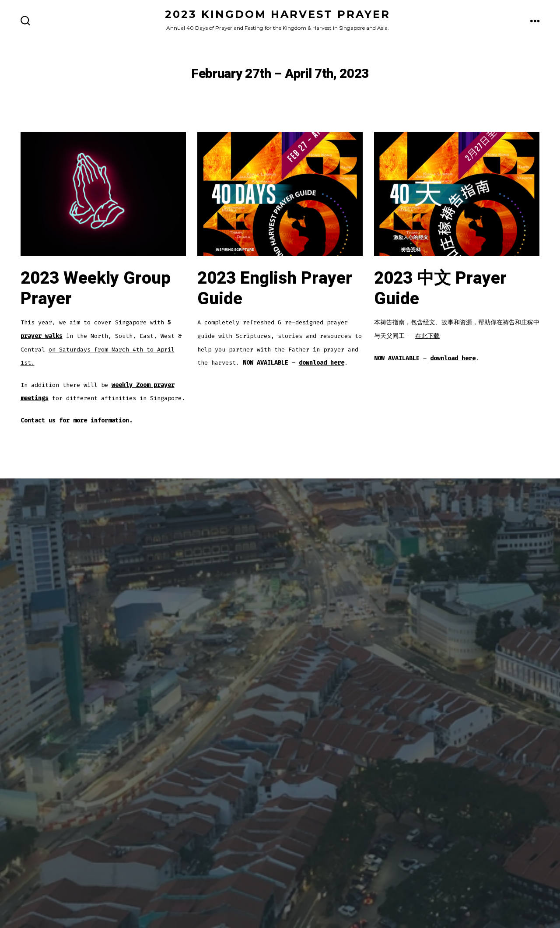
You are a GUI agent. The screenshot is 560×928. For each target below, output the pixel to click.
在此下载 (427, 336)
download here (322, 363)
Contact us (38, 420)
